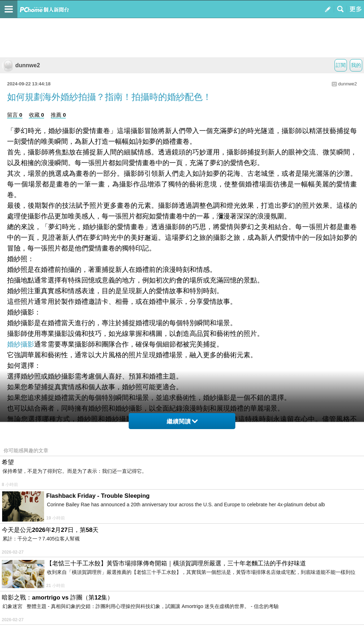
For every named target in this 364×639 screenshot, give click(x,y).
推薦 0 (58, 115)
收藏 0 (36, 115)
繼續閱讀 (182, 421)
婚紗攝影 (21, 344)
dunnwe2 (21, 65)
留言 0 (15, 115)
